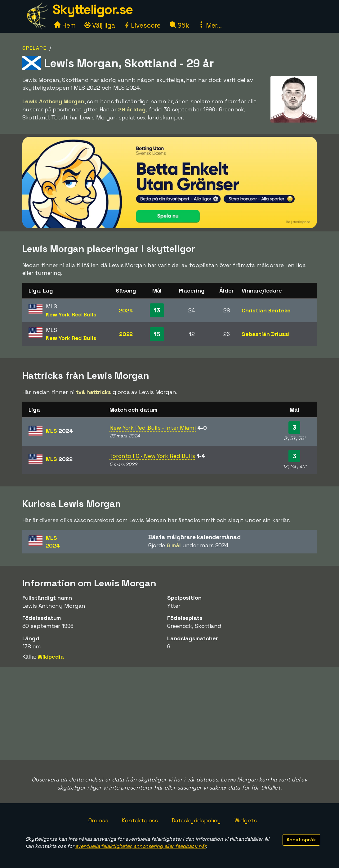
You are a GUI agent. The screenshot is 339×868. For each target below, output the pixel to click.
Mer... (210, 25)
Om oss (98, 820)
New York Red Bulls (71, 314)
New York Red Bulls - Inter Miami (153, 428)
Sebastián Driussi (265, 334)
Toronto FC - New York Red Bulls (152, 456)
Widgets (246, 820)
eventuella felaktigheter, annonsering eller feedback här (140, 846)
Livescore (142, 25)
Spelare (34, 48)
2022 (126, 334)
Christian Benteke (266, 310)
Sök (179, 25)
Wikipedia (51, 657)
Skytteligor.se (93, 9)
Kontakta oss (140, 820)
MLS (59, 431)
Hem (65, 25)
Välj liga (100, 25)
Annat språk (301, 840)
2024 (126, 310)
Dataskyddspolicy (196, 820)
